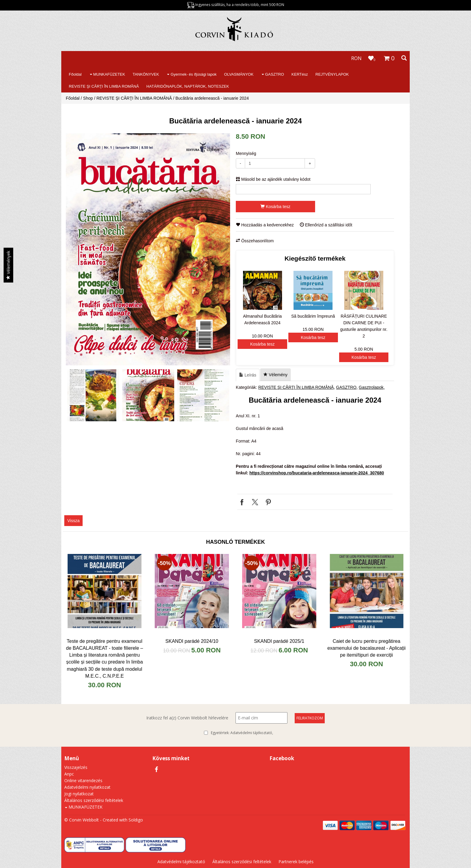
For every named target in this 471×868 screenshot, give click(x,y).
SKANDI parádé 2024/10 (192, 641)
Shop (88, 98)
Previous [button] (72, 395)
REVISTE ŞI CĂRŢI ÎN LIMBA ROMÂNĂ (104, 86)
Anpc (69, 774)
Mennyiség (246, 153)
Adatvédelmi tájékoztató (251, 733)
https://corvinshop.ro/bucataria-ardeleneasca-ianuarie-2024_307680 (317, 473)
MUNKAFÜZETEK (108, 74)
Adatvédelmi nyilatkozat (87, 787)
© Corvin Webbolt (82, 820)
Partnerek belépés (296, 862)
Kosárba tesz (275, 207)
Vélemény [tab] (275, 375)
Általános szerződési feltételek (94, 800)
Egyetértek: (242, 733)
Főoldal (75, 74)
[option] (148, 249)
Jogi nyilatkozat (79, 794)
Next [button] (224, 395)
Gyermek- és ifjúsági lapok (192, 74)
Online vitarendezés (83, 780)
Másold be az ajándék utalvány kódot (273, 179)
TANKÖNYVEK (146, 74)
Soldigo (136, 820)
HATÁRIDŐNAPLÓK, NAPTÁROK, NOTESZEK (188, 86)
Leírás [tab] (248, 375)
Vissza (73, 521)
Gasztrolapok (371, 387)
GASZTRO (273, 74)
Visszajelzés (76, 767)
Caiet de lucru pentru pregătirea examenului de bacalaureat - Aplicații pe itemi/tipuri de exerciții (367, 648)
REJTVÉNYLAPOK (332, 74)
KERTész (300, 74)
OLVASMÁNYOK (239, 74)
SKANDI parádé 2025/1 (279, 641)
